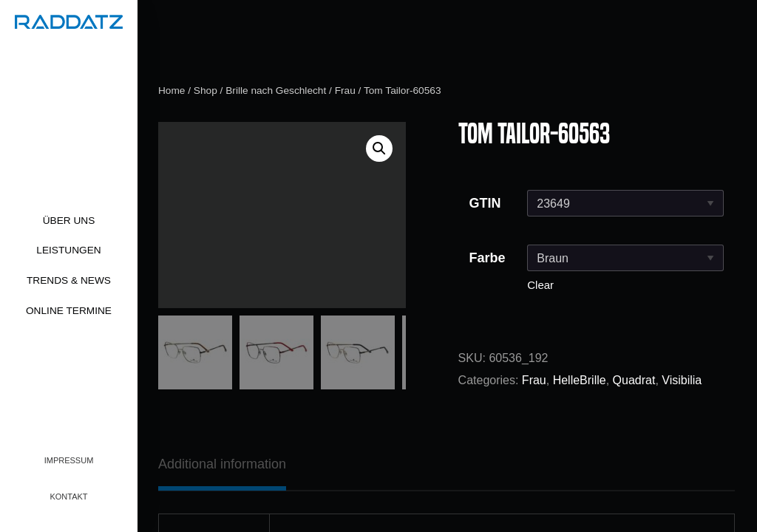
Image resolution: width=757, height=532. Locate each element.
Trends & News (69, 280)
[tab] (222, 464)
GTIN (485, 203)
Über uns (69, 221)
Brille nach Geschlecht (276, 91)
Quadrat (634, 380)
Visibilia (682, 380)
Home (172, 91)
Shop (206, 91)
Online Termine (69, 311)
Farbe (488, 258)
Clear (540, 285)
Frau (345, 91)
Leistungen (68, 250)
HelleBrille (580, 380)
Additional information (222, 464)
